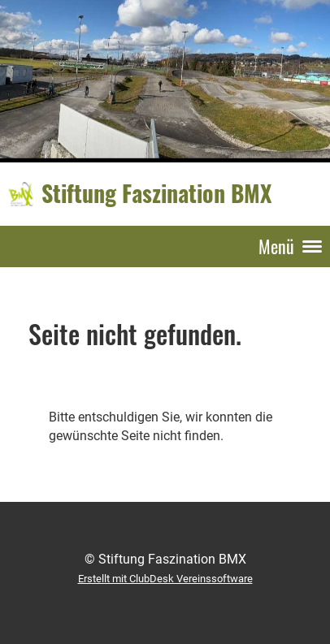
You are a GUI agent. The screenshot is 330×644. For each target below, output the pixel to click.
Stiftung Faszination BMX (156, 193)
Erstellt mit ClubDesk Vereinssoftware (165, 579)
